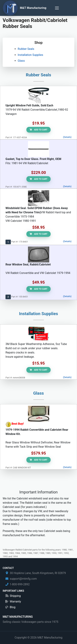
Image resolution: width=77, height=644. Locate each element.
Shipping (15, 596)
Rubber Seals (26, 49)
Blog (13, 607)
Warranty (15, 601)
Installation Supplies (30, 55)
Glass (21, 61)
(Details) (67, 137)
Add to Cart (38, 130)
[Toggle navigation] (57, 8)
